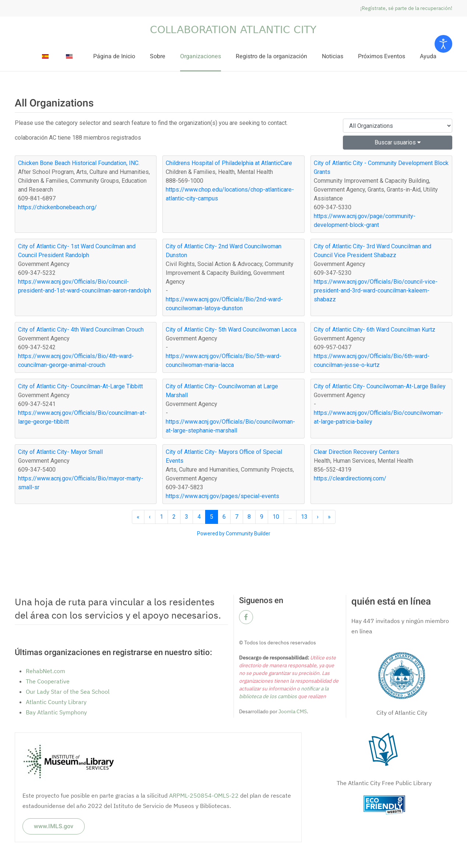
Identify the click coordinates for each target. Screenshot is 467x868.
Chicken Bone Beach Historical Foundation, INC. (79, 163)
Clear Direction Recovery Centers (357, 452)
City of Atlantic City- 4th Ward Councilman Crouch (81, 330)
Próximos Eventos (382, 56)
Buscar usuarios (398, 142)
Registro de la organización (271, 56)
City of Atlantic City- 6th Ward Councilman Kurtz (375, 330)
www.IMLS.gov (54, 826)
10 (276, 517)
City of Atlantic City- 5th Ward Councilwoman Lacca (231, 330)
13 (304, 517)
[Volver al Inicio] (233, 29)
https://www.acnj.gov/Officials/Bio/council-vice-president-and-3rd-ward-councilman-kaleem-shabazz (376, 290)
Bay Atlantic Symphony (56, 712)
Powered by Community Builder (234, 533)
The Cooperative (48, 681)
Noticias (333, 56)
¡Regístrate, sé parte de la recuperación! (406, 8)
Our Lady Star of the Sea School (68, 692)
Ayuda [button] (428, 56)
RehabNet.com (45, 671)
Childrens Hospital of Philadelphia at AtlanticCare (229, 163)
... (290, 517)
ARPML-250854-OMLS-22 (204, 795)
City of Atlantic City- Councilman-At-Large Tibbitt (80, 386)
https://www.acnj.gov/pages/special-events (222, 496)
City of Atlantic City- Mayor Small (60, 452)
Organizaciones (201, 56)
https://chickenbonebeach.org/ (57, 207)
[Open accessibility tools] (443, 44)
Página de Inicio (114, 56)
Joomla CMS (292, 711)
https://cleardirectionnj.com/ (350, 478)
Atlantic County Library (56, 702)
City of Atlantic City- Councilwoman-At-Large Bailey (380, 386)
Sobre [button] (158, 56)
